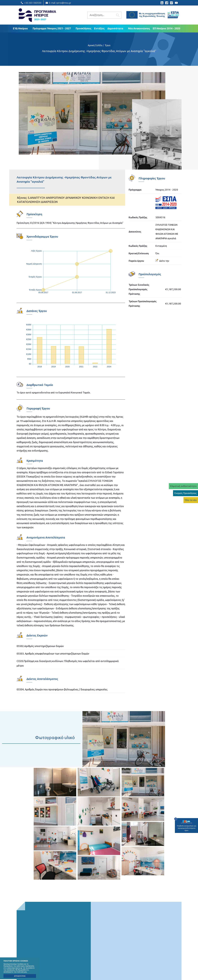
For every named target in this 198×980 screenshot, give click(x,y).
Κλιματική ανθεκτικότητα (183, 486)
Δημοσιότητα (115, 28)
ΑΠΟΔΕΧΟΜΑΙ (20, 976)
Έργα (108, 45)
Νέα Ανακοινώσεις (139, 28)
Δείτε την (162, 261)
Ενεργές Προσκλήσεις (186, 493)
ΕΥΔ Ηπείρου (20, 28)
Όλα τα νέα (191, 500)
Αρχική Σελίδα (95, 45)
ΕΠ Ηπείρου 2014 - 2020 (166, 28)
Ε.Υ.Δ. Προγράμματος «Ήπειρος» (37, 15)
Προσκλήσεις (83, 28)
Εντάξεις (99, 28)
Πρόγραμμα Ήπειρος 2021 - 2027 (52, 28)
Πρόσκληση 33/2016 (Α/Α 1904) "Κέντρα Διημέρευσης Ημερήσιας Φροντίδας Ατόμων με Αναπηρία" (70, 223)
